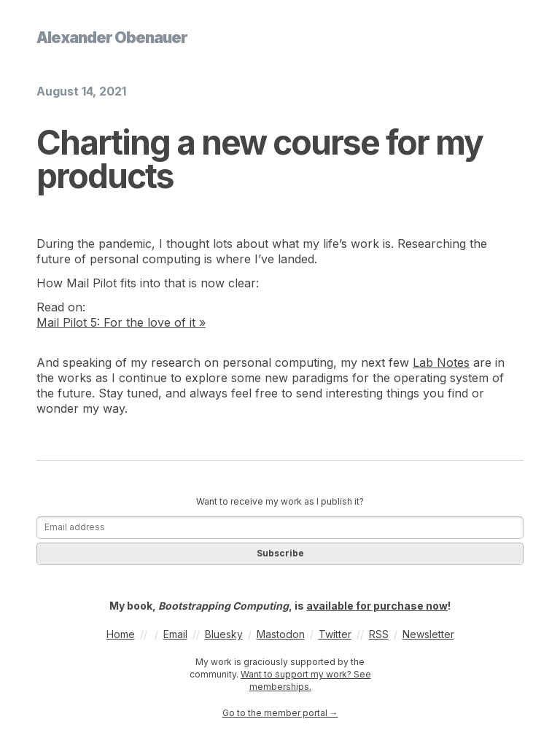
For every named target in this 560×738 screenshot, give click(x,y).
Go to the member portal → (280, 713)
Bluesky (224, 634)
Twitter (335, 634)
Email (175, 634)
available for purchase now (377, 606)
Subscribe (280, 553)
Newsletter (428, 634)
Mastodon (281, 634)
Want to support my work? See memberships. (306, 680)
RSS (379, 634)
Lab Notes (441, 362)
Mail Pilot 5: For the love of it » (121, 322)
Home (121, 634)
